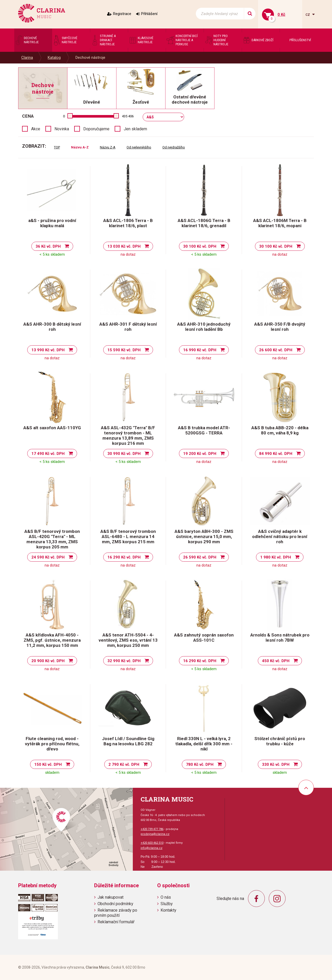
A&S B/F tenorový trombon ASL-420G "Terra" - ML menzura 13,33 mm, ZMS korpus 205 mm (52, 539)
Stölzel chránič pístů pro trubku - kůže (280, 741)
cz (308, 14)
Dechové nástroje (90, 58)
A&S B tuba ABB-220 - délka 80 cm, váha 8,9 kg (280, 430)
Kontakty (168, 910)
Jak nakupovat (110, 897)
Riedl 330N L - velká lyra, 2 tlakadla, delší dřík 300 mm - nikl (204, 744)
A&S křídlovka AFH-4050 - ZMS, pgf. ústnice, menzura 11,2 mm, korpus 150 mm (52, 640)
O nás (166, 897)
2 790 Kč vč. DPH (124, 764)
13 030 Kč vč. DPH (124, 246)
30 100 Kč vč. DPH (200, 246)
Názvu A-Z (80, 147)
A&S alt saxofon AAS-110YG (52, 428)
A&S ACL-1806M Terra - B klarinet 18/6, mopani (280, 223)
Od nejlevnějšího (139, 147)
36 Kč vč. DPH (48, 246)
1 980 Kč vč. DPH (276, 557)
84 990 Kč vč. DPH (276, 454)
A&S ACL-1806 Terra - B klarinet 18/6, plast (128, 223)
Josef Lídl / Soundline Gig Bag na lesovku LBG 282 (128, 741)
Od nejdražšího (174, 147)
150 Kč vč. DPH (48, 764)
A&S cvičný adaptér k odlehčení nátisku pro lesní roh (280, 537)
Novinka (62, 129)
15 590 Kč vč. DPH (124, 350)
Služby (167, 904)
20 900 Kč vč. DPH (48, 661)
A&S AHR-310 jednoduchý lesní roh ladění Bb (204, 327)
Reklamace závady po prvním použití (116, 913)
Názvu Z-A (108, 147)
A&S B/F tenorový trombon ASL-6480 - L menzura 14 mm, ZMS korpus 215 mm (128, 537)
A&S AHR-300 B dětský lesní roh (52, 327)
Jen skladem (135, 129)
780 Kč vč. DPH (200, 764)
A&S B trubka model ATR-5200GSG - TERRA (204, 430)
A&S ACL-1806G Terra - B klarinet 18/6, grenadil (204, 223)
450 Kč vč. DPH (276, 661)
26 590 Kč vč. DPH (200, 557)
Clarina (27, 58)
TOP (57, 147)
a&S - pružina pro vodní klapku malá (52, 223)
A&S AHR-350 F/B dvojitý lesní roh (280, 327)
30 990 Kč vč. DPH (124, 454)
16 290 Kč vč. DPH (124, 557)
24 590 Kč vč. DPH (48, 557)
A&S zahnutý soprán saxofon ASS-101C (204, 638)
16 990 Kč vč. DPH (200, 350)
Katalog (54, 58)
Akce (36, 129)
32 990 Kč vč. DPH (124, 661)
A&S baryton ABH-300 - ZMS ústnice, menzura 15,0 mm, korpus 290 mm (204, 537)
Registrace (122, 14)
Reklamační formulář (116, 922)
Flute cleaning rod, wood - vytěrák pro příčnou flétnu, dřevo (52, 744)
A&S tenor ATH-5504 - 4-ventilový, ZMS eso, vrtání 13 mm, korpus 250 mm (128, 640)
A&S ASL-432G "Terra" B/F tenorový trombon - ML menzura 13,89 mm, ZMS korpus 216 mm (128, 435)
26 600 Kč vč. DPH (276, 350)
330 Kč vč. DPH (276, 764)
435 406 (128, 116)
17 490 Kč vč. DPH (48, 454)
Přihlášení (149, 14)
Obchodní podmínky (115, 904)
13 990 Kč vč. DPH (48, 350)
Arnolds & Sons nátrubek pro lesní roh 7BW (280, 638)
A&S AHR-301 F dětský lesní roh (128, 327)
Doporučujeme (96, 129)
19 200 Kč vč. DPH (200, 454)
